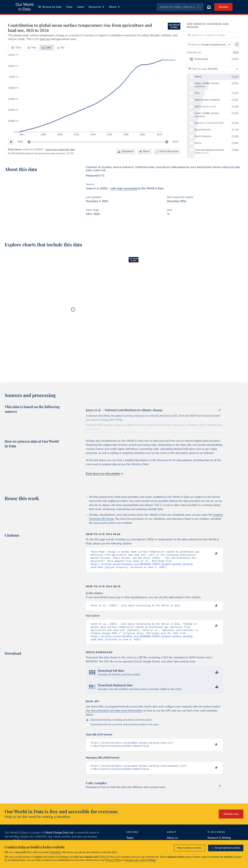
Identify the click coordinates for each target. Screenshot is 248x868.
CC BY (71, 153)
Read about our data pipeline (104, 474)
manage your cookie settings (140, 860)
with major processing (124, 189)
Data (69, 7)
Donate (223, 7)
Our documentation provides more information (114, 716)
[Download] (126, 152)
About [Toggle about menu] (114, 7)
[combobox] (180, 7)
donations (56, 852)
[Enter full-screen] (167, 152)
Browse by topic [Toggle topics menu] (50, 7)
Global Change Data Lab (59, 839)
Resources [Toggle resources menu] (96, 7)
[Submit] (199, 7)
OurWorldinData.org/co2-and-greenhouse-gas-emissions (37, 153)
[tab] (16, 48)
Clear (236, 52)
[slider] (29, 142)
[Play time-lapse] (11, 142)
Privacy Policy (113, 860)
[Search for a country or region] (213, 35)
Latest (81, 7)
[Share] (145, 152)
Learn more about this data (60, 150)
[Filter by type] (213, 69)
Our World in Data (25, 7)
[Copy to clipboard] (212, 554)
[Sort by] (210, 44)
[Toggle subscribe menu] (209, 7)
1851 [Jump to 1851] (20, 142)
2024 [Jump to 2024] (176, 142)
